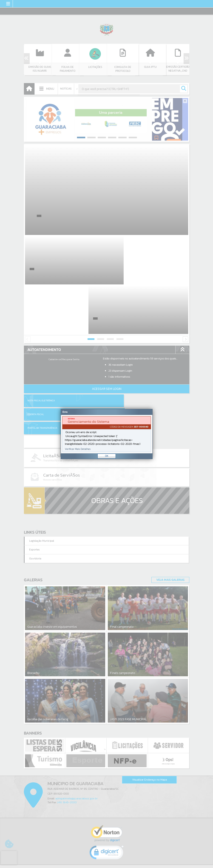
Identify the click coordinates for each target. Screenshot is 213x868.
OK (107, 456)
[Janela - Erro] (107, 434)
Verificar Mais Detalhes (78, 449)
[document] (107, 434)
